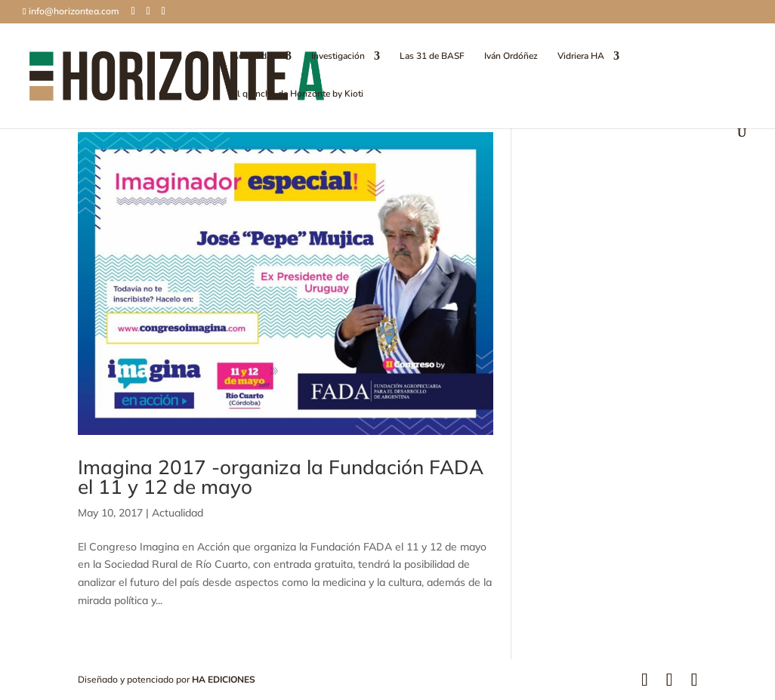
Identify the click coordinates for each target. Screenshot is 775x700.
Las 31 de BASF (432, 56)
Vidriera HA (581, 56)
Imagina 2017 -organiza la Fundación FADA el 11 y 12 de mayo (281, 477)
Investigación (338, 56)
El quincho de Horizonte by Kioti (298, 94)
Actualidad (254, 56)
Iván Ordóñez (511, 56)
